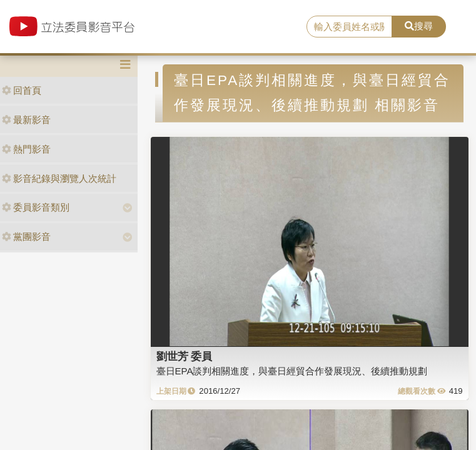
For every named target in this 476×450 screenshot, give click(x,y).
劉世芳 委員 (185, 356)
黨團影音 (26, 237)
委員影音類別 (36, 207)
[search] (349, 27)
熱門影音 (26, 149)
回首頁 (22, 90)
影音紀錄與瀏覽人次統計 (59, 178)
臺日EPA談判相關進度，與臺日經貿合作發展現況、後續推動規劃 (292, 371)
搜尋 (419, 26)
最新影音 (26, 120)
